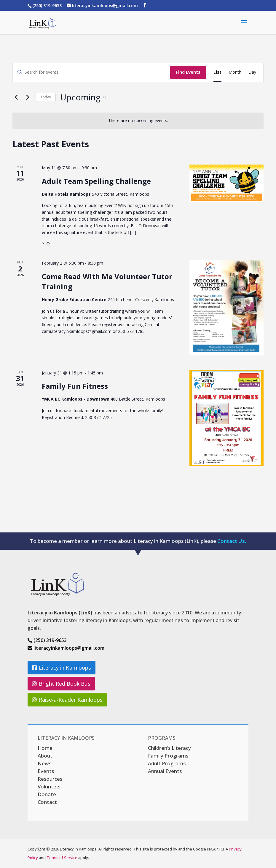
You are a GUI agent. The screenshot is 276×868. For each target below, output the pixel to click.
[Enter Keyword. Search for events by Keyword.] (91, 72)
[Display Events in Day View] (252, 72)
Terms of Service (62, 858)
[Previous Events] (16, 97)
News (44, 763)
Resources (50, 779)
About (45, 756)
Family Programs (168, 756)
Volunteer (50, 786)
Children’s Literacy (169, 748)
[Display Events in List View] (217, 72)
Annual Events (165, 771)
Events (46, 771)
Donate (47, 794)
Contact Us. (232, 541)
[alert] (138, 121)
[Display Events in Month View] (235, 72)
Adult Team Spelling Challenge (96, 181)
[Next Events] (28, 97)
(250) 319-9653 (47, 640)
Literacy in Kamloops (65, 668)
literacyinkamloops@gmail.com (66, 648)
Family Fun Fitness (75, 386)
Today (46, 97)
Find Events (188, 72)
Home (45, 748)
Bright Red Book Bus (65, 684)
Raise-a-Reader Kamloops (71, 700)
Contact (47, 802)
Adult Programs (167, 763)
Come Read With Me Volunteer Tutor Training (107, 281)
